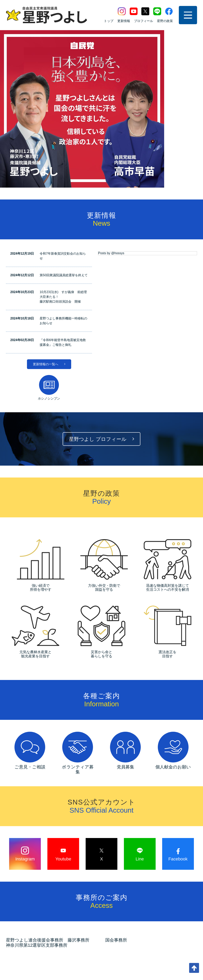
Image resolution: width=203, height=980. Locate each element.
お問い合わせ (67, 953)
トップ (109, 21)
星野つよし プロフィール (101, 285)
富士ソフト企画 (114, 970)
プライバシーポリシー (128, 953)
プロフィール (144, 21)
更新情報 (124, 21)
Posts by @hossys (111, 99)
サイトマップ (95, 953)
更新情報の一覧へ (49, 210)
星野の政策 (165, 21)
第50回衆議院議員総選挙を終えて (64, 121)
